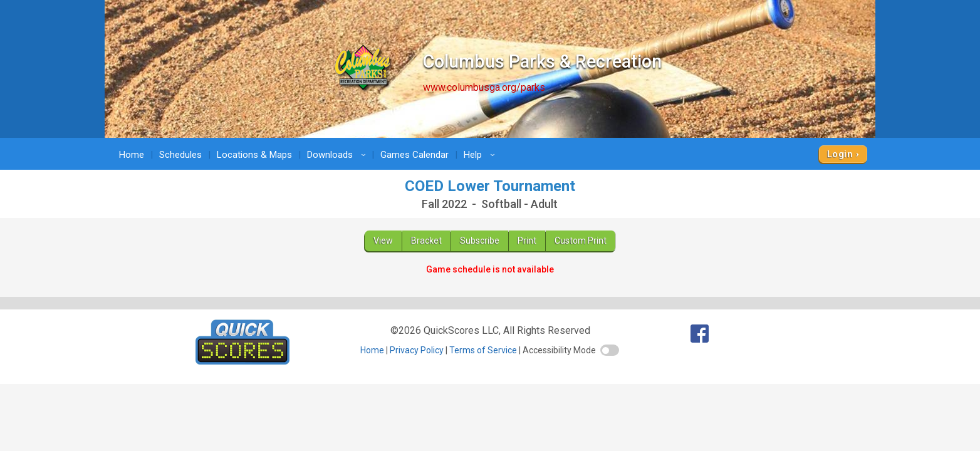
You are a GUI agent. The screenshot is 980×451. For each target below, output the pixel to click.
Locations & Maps (254, 155)
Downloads (338, 155)
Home (132, 155)
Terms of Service (483, 350)
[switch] (610, 350)
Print (527, 241)
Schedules (180, 155)
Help (481, 155)
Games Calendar (414, 155)
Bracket (426, 241)
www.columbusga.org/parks (484, 87)
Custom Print (581, 241)
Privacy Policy (417, 350)
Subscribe (480, 241)
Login (840, 154)
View (383, 241)
